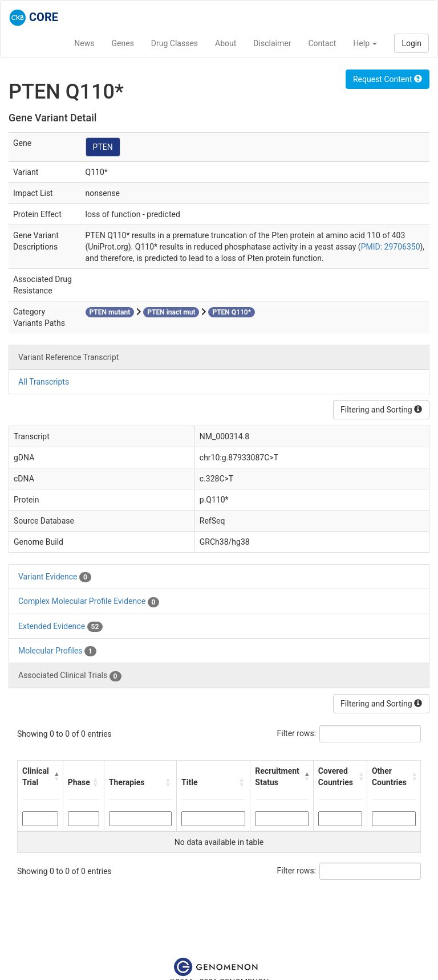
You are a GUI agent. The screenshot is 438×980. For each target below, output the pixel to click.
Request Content (388, 79)
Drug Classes (175, 43)
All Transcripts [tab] (44, 382)
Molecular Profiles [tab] (57, 651)
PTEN (103, 147)
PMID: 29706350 (391, 247)
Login (411, 43)
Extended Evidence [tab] (60, 627)
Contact (322, 43)
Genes (123, 43)
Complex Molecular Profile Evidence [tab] (89, 602)
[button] (56, 777)
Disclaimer (272, 43)
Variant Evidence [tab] (55, 577)
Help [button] (365, 43)
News (84, 43)
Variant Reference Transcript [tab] (68, 357)
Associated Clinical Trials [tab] (70, 676)
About (226, 43)
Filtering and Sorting (381, 410)
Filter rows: (297, 733)
